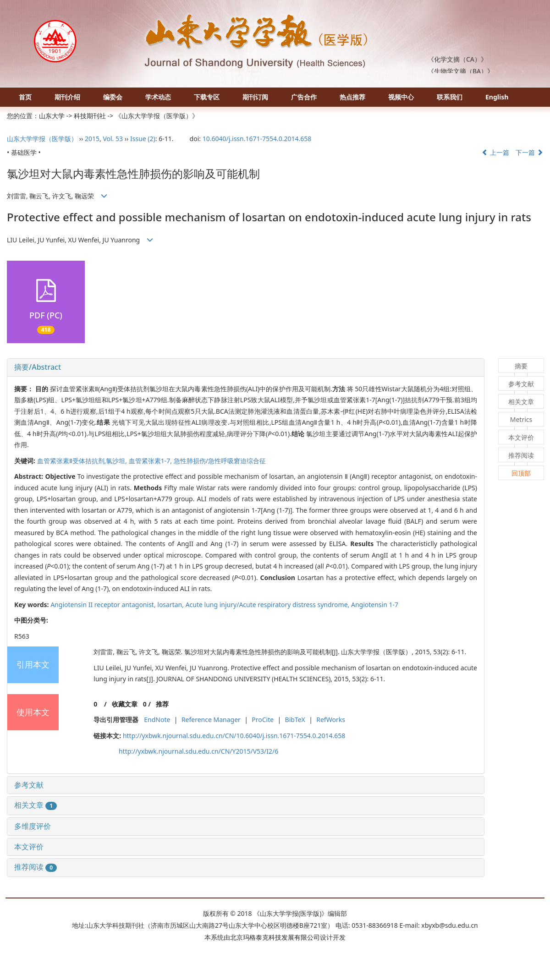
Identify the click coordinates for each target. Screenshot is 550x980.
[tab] (246, 367)
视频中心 (401, 97)
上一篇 (495, 152)
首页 (25, 97)
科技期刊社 (90, 116)
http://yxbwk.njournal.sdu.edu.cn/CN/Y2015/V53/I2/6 (198, 751)
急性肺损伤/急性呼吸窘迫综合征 (220, 461)
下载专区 (207, 97)
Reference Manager (211, 720)
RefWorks (331, 720)
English (497, 97)
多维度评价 (33, 826)
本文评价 (29, 847)
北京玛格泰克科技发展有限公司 (275, 937)
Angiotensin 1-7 (375, 605)
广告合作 (304, 97)
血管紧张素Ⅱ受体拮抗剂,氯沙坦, (83, 461)
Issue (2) (143, 139)
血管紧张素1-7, (151, 461)
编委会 (113, 97)
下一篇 (529, 152)
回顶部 (521, 473)
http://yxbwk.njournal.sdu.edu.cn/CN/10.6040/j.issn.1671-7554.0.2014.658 (234, 736)
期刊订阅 (255, 97)
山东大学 (52, 116)
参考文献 (29, 785)
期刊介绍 (67, 97)
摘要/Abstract (38, 367)
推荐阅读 (36, 867)
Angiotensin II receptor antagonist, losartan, (118, 605)
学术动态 (158, 97)
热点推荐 (352, 97)
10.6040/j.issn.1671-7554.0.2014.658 (257, 139)
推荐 (162, 704)
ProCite (263, 720)
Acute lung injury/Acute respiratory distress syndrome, (268, 605)
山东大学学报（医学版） (42, 139)
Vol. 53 (113, 139)
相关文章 (36, 805)
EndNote (157, 720)
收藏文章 (125, 704)
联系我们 (450, 97)
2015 (92, 139)
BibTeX (295, 720)
